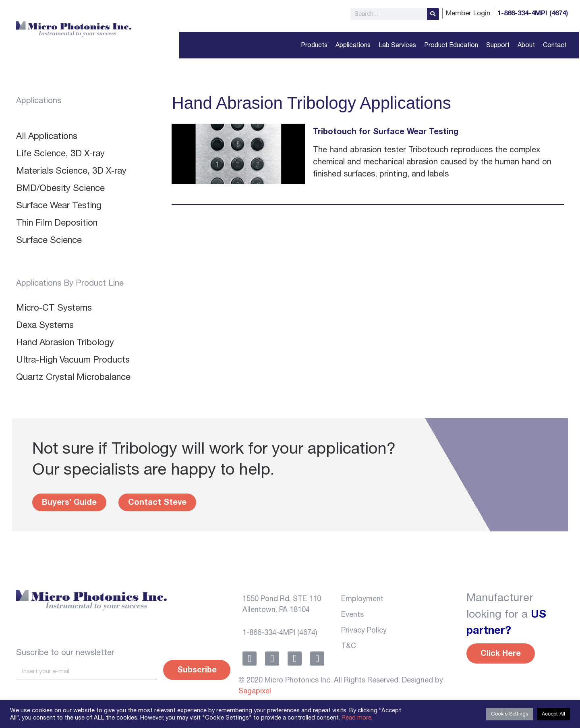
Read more (356, 718)
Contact (555, 45)
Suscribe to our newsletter (65, 653)
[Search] (433, 14)
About (526, 45)
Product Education (451, 45)
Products (314, 45)
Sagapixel (255, 691)
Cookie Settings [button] (510, 714)
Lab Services (397, 45)
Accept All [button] (553, 714)
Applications (353, 45)
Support (498, 45)
